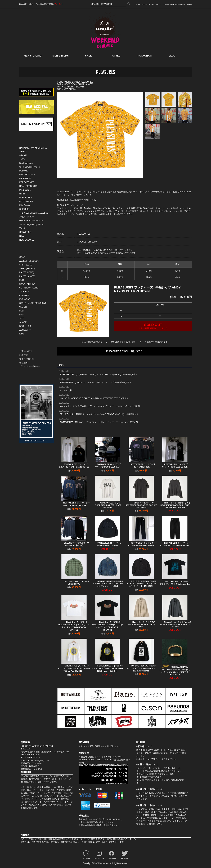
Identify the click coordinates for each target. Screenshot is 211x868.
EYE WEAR (25, 299)
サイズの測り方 (27, 359)
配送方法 (24, 355)
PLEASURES (26, 198)
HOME (60, 82)
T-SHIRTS (24, 292)
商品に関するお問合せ (92, 342)
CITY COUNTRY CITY (30, 167)
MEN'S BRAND (72, 82)
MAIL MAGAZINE (178, 4)
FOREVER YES (27, 182)
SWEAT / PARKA (27, 284)
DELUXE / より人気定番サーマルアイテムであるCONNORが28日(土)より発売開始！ (99, 414)
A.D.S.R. (23, 155)
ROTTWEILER (26, 202)
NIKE (22, 236)
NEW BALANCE (27, 240)
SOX (22, 319)
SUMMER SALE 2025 (74, 87)
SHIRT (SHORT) (27, 269)
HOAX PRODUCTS (28, 186)
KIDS (22, 334)
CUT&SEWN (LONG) (29, 288)
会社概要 (24, 363)
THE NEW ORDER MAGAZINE (34, 213)
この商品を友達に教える (156, 342)
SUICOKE (24, 209)
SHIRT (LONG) (26, 265)
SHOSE (23, 322)
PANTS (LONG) (27, 272)
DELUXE (24, 171)
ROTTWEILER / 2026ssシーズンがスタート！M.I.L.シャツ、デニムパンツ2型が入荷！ (100, 422)
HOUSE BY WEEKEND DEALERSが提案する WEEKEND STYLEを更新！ (94, 398)
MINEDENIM (25, 190)
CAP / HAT (24, 296)
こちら (158, 759)
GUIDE (166, 4)
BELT (22, 311)
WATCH (23, 307)
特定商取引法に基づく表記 (124, 342)
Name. (22, 194)
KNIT (22, 280)
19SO (22, 159)
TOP (59, 84)
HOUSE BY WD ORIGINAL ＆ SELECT (33, 150)
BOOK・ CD (25, 326)
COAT (22, 257)
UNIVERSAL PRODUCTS (31, 221)
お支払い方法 (26, 351)
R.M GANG (25, 205)
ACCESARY (25, 330)
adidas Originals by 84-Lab (32, 225)
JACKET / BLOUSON (29, 261)
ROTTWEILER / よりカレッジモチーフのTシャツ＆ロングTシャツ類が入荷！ (96, 382)
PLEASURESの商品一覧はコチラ (125, 351)
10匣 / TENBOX (27, 217)
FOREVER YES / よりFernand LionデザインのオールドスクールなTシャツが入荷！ (99, 375)
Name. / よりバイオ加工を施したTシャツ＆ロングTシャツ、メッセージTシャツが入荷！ (101, 406)
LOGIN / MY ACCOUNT (152, 4)
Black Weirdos (26, 163)
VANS (22, 228)
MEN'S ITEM (69, 84)
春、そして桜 (66, 390)
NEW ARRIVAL (71, 89)
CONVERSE (25, 232)
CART (137, 4)
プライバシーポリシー (30, 366)
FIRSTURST (25, 179)
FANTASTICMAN (27, 175)
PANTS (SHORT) (27, 276)
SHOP (189, 4)
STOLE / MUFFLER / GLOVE (33, 303)
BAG (22, 315)
